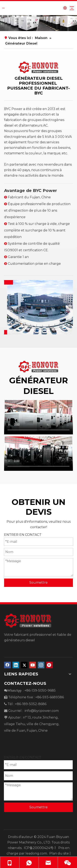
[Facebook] (7, 665)
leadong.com (36, 853)
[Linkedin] (16, 665)
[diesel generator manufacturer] (38, 67)
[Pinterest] (49, 665)
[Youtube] (33, 665)
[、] (38, 23)
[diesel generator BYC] (38, 307)
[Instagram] (41, 665)
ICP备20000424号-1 (41, 848)
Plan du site (59, 853)
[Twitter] (24, 665)
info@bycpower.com (42, 711)
